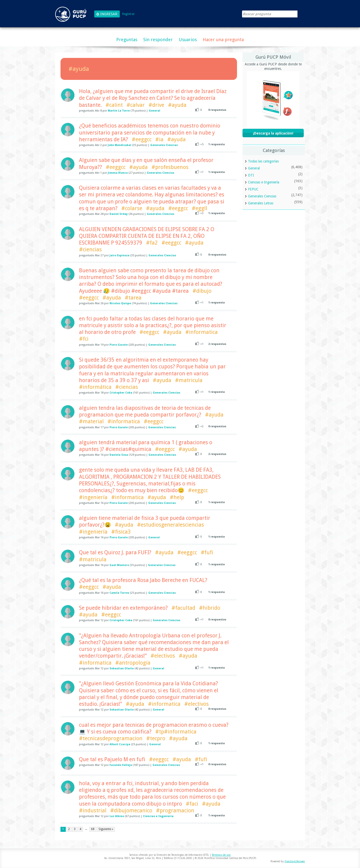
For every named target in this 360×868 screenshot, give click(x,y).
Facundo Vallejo (121, 765)
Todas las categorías (263, 161)
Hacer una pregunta (223, 40)
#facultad (183, 608)
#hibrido (210, 608)
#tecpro (156, 738)
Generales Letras (261, 203)
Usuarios (188, 40)
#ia (159, 139)
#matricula (189, 380)
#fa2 (152, 243)
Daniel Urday (119, 214)
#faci (192, 804)
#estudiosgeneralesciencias (170, 525)
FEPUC (253, 189)
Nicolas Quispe (120, 303)
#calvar (136, 105)
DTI (251, 175)
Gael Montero (119, 565)
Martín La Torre (119, 111)
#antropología (133, 663)
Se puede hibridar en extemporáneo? (123, 608)
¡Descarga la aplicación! (273, 133)
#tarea (133, 298)
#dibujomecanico (131, 810)
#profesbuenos (170, 167)
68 (93, 829)
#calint (114, 105)
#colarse (132, 208)
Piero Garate (119, 345)
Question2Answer (295, 861)
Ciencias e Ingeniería (158, 816)
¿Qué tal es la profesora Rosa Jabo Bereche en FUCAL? (143, 580)
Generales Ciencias (164, 145)
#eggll (199, 208)
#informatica (201, 332)
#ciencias (90, 249)
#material (91, 421)
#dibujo (202, 291)
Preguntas (127, 40)
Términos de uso (221, 855)
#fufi (207, 552)
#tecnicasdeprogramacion (111, 738)
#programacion (175, 810)
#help (177, 497)
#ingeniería (93, 497)
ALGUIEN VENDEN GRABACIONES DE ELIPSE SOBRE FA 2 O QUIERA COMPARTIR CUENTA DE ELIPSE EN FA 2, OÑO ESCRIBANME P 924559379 (147, 236)
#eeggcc (142, 139)
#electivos (163, 656)
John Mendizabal (119, 145)
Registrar (128, 14)
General (154, 111)
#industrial (93, 810)
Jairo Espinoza (119, 255)
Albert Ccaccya (120, 744)
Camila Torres (119, 593)
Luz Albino (117, 816)
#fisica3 (121, 532)
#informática (95, 387)
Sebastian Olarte (122, 668)
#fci (84, 339)
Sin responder (158, 40)
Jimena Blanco (118, 173)
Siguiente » (106, 829)
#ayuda (177, 105)
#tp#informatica (176, 732)
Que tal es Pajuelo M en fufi (112, 759)
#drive (156, 105)
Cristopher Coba (121, 393)
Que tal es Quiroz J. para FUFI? (115, 552)
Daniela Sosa (119, 455)
